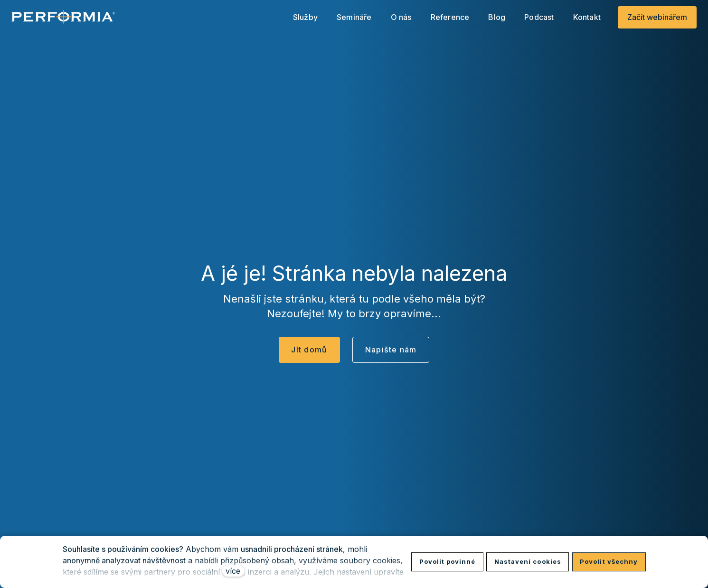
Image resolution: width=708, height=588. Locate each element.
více (233, 571)
